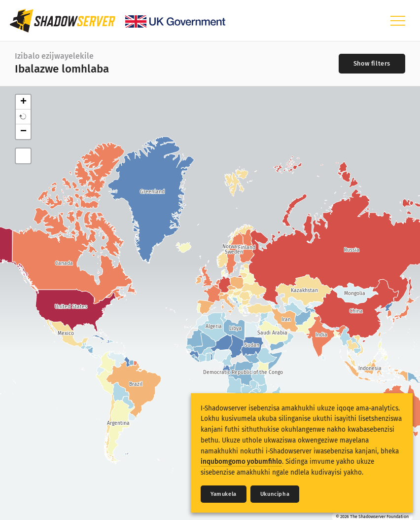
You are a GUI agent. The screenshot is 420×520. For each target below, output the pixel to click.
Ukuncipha (275, 494)
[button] (23, 117)
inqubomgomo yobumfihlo (241, 462)
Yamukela (224, 494)
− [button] (23, 132)
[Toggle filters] (372, 64)
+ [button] (23, 102)
